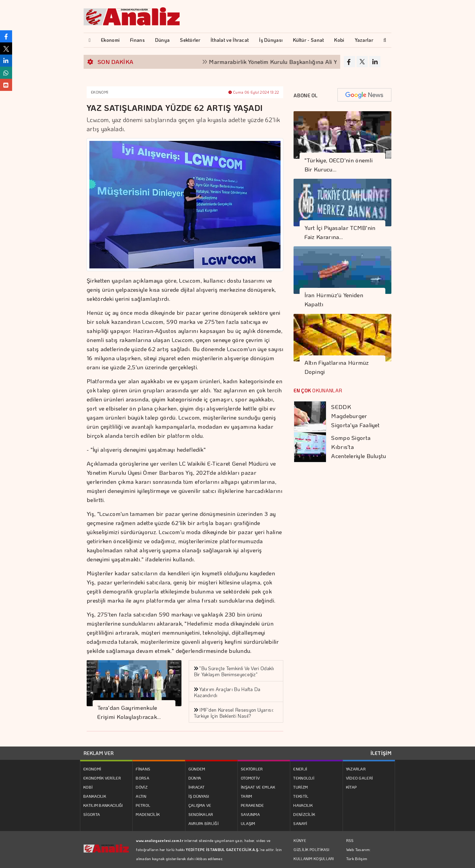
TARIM (247, 796)
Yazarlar (364, 40)
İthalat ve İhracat (230, 40)
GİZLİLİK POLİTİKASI (311, 850)
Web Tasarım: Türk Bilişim (359, 854)
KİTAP (351, 787)
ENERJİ (300, 769)
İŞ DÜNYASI (199, 796)
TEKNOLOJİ (304, 778)
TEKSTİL (301, 796)
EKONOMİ (100, 92)
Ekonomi (110, 40)
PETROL (143, 805)
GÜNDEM (197, 769)
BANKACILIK (95, 796)
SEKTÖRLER (252, 769)
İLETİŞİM (381, 753)
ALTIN (141, 796)
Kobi (339, 40)
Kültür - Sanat (308, 40)
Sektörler (190, 40)
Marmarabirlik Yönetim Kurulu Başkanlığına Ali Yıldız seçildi (293, 62)
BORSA (143, 778)
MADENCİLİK (148, 814)
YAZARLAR (356, 769)
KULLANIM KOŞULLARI (314, 859)
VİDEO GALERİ (360, 778)
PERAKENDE (252, 805)
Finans (137, 40)
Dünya (163, 40)
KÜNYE (300, 840)
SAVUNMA (250, 814)
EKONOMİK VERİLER (102, 778)
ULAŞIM (248, 823)
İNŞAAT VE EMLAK (258, 787)
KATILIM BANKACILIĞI (103, 805)
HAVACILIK (303, 805)
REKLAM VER (99, 753)
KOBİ (88, 787)
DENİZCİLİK (304, 814)
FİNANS (143, 769)
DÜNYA (195, 778)
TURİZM (301, 787)
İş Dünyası (271, 40)
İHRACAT (197, 787)
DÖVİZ (142, 787)
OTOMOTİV (250, 778)
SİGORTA (92, 814)
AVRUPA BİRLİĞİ (204, 823)
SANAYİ (300, 823)
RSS (350, 840)
